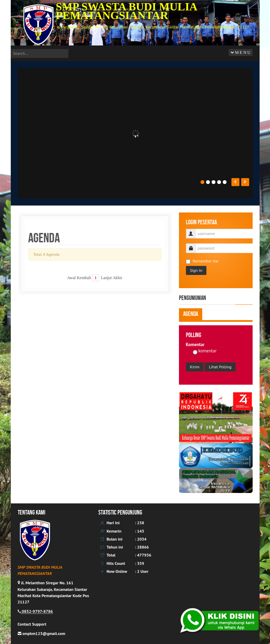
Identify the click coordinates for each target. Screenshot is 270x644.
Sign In (196, 270)
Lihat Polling (220, 367)
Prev (235, 182)
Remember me (202, 261)
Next (245, 182)
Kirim (195, 367)
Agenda (191, 314)
